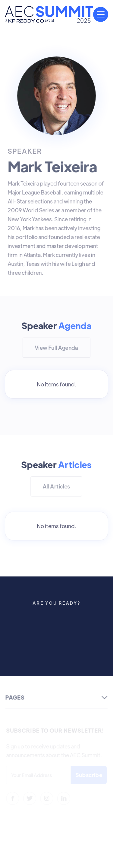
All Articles (57, 486)
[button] (101, 14)
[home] (49, 14)
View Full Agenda (56, 347)
